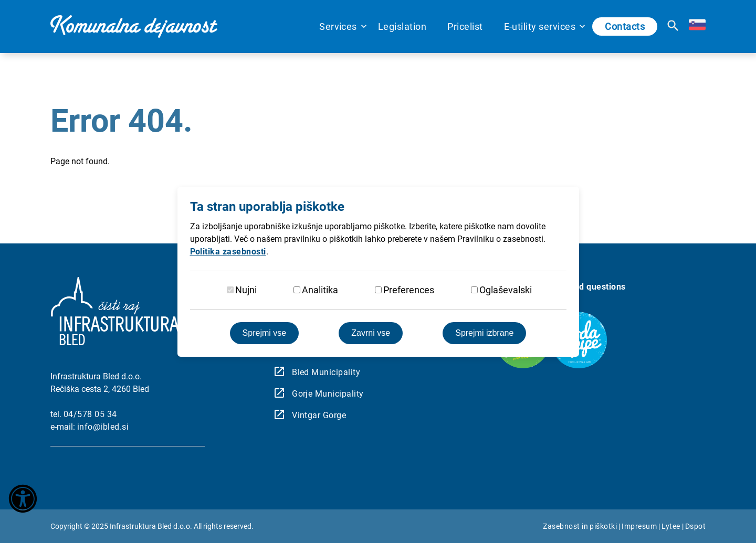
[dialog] (378, 271)
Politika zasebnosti (228, 252)
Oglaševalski (506, 290)
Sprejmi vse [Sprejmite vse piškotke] (265, 333)
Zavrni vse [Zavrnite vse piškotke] (371, 333)
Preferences (409, 290)
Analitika (320, 290)
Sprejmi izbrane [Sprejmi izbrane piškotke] (484, 333)
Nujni (246, 290)
